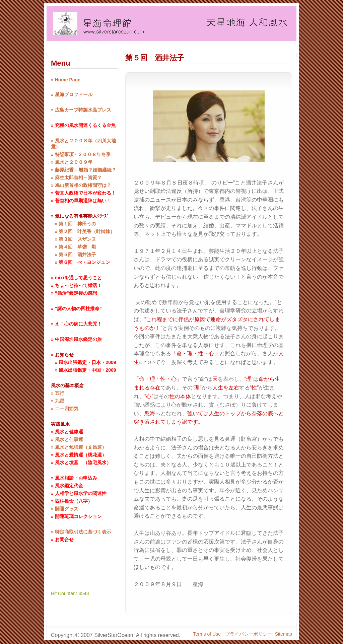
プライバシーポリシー (249, 634)
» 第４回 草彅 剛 (74, 247)
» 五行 (58, 393)
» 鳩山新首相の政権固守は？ (81, 185)
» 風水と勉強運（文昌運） (79, 447)
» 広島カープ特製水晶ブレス (81, 110)
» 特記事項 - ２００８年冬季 (81, 154)
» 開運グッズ (65, 509)
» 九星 (58, 401)
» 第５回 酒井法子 (74, 255)
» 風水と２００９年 (72, 162)
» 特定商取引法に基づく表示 (81, 532)
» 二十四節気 (65, 409)
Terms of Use (208, 634)
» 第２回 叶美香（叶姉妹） (83, 231)
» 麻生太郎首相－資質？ (76, 177)
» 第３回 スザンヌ (74, 239)
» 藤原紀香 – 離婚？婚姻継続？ (84, 170)
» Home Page (66, 80)
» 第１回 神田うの (74, 224)
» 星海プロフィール (72, 94)
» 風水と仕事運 (67, 439)
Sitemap (284, 634)
